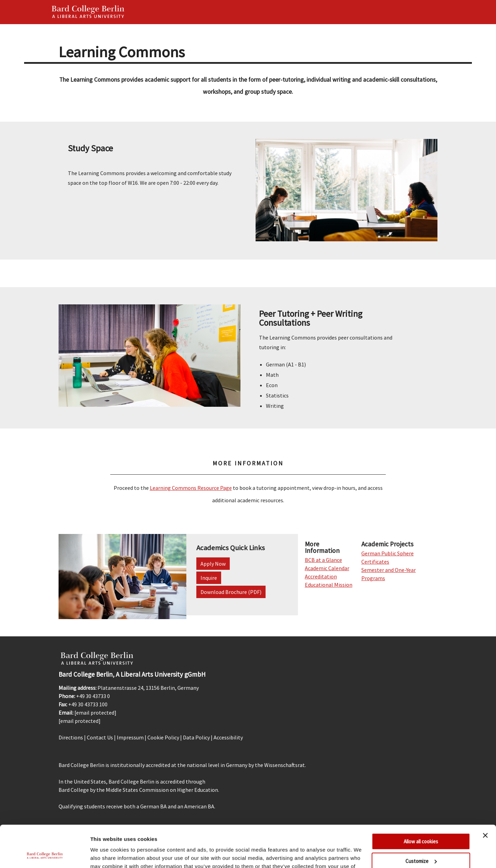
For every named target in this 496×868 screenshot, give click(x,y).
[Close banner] (485, 796)
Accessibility (228, 737)
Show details (106, 854)
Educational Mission (329, 585)
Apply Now (213, 564)
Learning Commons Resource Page (191, 488)
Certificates (375, 562)
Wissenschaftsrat (285, 765)
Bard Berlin (88, 12)
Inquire (209, 578)
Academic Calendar (327, 568)
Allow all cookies (421, 802)
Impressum (130, 737)
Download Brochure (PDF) (231, 592)
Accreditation (321, 576)
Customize (421, 822)
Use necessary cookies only (421, 841)
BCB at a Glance (323, 560)
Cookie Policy (163, 737)
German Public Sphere (387, 553)
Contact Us (100, 737)
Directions (71, 737)
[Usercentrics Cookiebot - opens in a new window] (45, 855)
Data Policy (196, 737)
